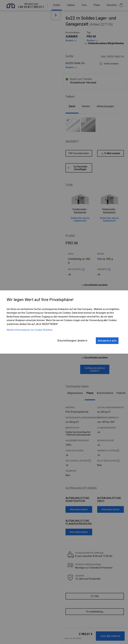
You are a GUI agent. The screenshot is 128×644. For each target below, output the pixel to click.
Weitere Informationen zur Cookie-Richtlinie (30, 329)
